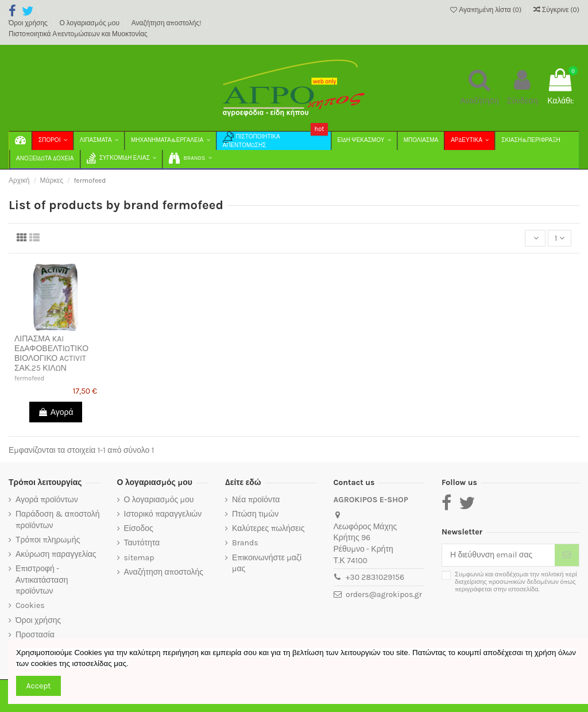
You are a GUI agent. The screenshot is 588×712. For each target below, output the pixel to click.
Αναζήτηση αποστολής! (167, 23)
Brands (245, 543)
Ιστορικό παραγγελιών (163, 514)
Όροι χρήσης (29, 23)
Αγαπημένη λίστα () (487, 10)
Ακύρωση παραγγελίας (56, 554)
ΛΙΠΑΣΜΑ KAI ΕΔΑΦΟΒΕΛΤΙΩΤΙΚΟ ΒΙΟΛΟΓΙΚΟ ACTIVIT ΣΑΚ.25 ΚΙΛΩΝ (51, 353)
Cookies (30, 605)
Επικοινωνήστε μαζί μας (267, 563)
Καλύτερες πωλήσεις (268, 528)
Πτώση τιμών (255, 514)
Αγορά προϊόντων (47, 500)
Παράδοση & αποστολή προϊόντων (57, 520)
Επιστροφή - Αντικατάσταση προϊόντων (42, 580)
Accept (39, 686)
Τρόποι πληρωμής (48, 540)
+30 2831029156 (375, 577)
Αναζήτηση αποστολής (164, 572)
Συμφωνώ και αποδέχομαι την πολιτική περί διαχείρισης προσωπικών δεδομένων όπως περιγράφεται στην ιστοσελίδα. (516, 582)
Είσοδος (139, 528)
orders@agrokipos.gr (384, 594)
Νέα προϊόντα (256, 500)
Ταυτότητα (142, 543)
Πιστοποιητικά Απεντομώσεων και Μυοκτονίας (78, 34)
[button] (189, 159)
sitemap (139, 558)
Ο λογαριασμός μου (90, 23)
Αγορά (55, 412)
